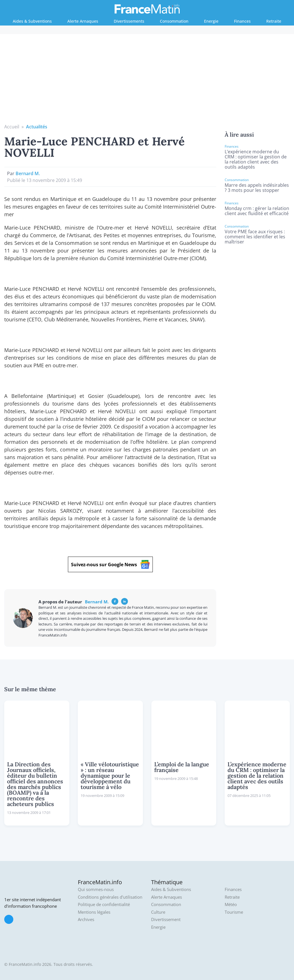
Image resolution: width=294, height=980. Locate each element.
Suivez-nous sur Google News (110, 564)
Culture (158, 912)
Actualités (37, 127)
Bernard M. (28, 173)
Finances (242, 21)
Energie (211, 21)
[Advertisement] (147, 81)
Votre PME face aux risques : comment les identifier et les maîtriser (255, 237)
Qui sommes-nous (96, 889)
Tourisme (234, 912)
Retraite (274, 21)
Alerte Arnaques (83, 21)
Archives (86, 919)
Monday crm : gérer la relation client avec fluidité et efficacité (257, 211)
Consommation (174, 21)
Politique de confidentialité (104, 904)
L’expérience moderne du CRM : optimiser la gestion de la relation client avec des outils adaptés (256, 159)
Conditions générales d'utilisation (110, 897)
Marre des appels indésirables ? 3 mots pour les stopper (257, 188)
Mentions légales (94, 912)
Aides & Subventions (32, 21)
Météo (231, 904)
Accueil (12, 127)
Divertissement (166, 919)
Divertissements (129, 21)
